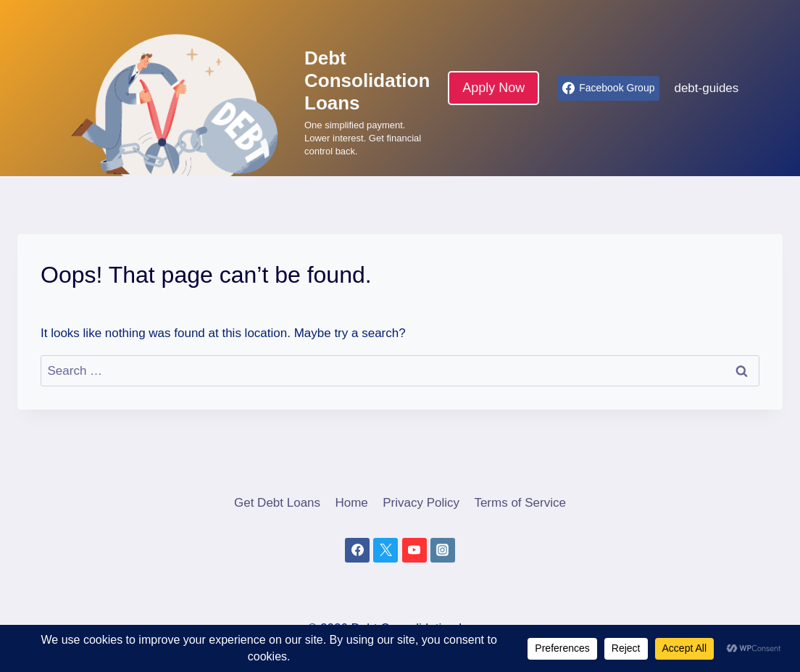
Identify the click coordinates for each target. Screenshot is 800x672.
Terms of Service (520, 503)
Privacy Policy (421, 503)
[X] (386, 550)
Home (351, 503)
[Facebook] (357, 550)
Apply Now (493, 88)
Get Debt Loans (277, 503)
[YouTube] (414, 550)
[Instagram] (443, 550)
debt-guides (706, 88)
